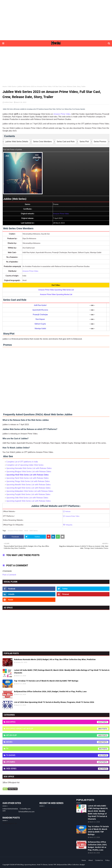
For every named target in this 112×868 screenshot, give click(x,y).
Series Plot (84, 141)
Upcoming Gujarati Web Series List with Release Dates (29, 501)
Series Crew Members (42, 141)
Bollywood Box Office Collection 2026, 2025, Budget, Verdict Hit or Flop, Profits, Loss (50, 692)
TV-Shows (57, 755)
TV (57, 749)
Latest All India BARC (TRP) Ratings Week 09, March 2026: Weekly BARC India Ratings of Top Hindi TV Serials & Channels (62, 671)
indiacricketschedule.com (10, 810)
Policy (107, 860)
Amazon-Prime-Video (15, 531)
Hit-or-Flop (57, 735)
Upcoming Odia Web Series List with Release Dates (27, 498)
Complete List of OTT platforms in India (22, 462)
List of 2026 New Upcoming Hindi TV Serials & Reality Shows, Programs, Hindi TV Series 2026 (54, 702)
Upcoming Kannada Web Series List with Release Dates (29, 468)
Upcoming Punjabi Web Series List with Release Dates (28, 494)
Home (5, 86)
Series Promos (100, 141)
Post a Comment (9, 575)
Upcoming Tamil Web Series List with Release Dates (27, 478)
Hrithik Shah (8, 102)
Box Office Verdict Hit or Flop (57, 729)
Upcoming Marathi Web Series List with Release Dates (28, 485)
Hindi (26, 531)
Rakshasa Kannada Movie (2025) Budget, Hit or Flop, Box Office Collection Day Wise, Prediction (55, 659)
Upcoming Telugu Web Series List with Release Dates (28, 481)
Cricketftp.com (25, 809)
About (91, 860)
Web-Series (12, 86)
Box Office (57, 722)
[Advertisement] (56, 20)
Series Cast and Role (66, 141)
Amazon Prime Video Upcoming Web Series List (56, 290)
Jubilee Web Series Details (17, 141)
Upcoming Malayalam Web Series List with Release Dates (30, 491)
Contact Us (99, 860)
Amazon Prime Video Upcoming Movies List (56, 294)
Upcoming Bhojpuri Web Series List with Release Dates (29, 472)
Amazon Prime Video (62, 114)
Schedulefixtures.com (26, 812)
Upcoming (57, 762)
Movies (57, 742)
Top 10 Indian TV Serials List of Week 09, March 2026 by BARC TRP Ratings (46, 681)
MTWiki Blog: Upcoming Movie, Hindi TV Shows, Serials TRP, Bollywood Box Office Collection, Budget (50, 865)
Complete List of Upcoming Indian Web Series (25, 465)
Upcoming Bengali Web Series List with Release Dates (28, 488)
